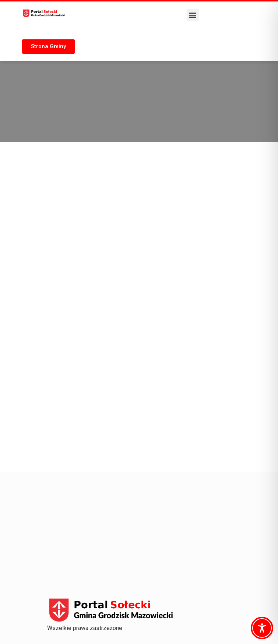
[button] (193, 15)
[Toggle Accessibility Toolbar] (262, 628)
